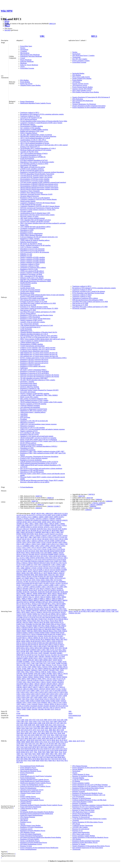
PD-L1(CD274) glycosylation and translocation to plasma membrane (41, 468)
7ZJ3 (46, 755)
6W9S (65, 750)
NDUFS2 (19, 609)
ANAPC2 (26, 519)
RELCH (62, 638)
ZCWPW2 (27, 706)
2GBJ (22, 723)
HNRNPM (27, 575)
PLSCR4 (35, 624)
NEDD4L (37, 609)
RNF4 (23, 646)
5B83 (41, 744)
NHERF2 (29, 611)
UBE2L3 (42, 685)
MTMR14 (39, 602)
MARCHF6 (49, 592)
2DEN (60, 721)
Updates (7, 26)
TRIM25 (30, 677)
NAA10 (19, 605)
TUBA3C (23, 680)
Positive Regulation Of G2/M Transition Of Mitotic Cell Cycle (91, 786)
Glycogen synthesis (26, 211)
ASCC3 (42, 525)
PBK (33, 619)
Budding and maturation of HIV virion (32, 131)
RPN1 (62, 646)
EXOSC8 (49, 559)
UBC (42, 36)
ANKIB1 (58, 519)
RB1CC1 (25, 638)
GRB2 (22, 568)
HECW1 (58, 571)
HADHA (58, 570)
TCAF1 (54, 665)
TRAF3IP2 (20, 675)
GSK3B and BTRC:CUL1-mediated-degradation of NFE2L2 (39, 446)
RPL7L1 (57, 646)
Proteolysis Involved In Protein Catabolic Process (35, 786)
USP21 (19, 694)
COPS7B (52, 546)
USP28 (43, 694)
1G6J (38, 720)
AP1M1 (25, 522)
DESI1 (23, 553)
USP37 (28, 696)
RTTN (23, 650)
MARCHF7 (57, 592)
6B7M (34, 747)
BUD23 (41, 534)
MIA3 (29, 595)
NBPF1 (35, 605)
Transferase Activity (26, 829)
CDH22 (19, 541)
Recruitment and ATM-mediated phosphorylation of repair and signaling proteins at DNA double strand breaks (42, 296)
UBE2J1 (31, 685)
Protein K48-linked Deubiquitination (31, 836)
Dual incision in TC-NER (28, 310)
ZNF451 (40, 708)
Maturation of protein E (27, 422)
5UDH (43, 745)
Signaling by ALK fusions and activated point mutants (37, 436)
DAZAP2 (19, 551)
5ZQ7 (18, 747)
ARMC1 (57, 524)
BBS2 (24, 530)
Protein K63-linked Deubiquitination (31, 815)
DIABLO (38, 553)
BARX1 (19, 530)
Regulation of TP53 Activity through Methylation (35, 319)
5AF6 (30, 744)
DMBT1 (50, 553)
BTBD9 (24, 534)
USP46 (55, 696)
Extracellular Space (26, 46)
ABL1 (43, 513)
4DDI (43, 738)
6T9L (53, 749)
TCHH (65, 665)
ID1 (45, 576)
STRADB (39, 662)
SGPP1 (41, 653)
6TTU (61, 749)
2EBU (70, 741)
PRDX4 (36, 629)
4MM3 (23, 742)
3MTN (47, 733)
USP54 (23, 697)
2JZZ (18, 725)
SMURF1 (42, 657)
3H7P (39, 732)
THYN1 (19, 668)
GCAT (23, 566)
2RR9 (47, 728)
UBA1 (25, 682)
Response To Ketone (79, 791)
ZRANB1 (35, 709)
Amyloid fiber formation (28, 450)
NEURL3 (56, 609)
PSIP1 (60, 631)
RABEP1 (59, 634)
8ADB (58, 755)
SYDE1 (24, 663)
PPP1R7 (31, 628)
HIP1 (32, 573)
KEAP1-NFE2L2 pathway (28, 443)
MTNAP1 (45, 602)
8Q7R (34, 759)
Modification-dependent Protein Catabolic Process (36, 103)
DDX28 (52, 551)
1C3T (18, 720)
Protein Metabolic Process (28, 768)
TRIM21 (19, 677)
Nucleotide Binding (78, 73)
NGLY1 (23, 611)
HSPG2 (19, 576)
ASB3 (27, 525)
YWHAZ (46, 704)
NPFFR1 (54, 611)
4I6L (18, 740)
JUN (55, 580)
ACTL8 (45, 515)
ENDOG (33, 558)
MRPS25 (48, 600)
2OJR (35, 728)
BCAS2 (28, 530)
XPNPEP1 (44, 702)
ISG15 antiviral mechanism (29, 119)
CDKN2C (41, 541)
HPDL (33, 575)
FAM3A (47, 561)
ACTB (29, 515)
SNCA (59, 657)
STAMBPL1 (27, 662)
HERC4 (24, 573)
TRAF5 (31, 675)
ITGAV (29, 580)
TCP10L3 (24, 667)
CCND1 (98, 610)
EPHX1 (43, 558)
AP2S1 (49, 522)
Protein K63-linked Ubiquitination (31, 834)
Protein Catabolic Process (28, 797)
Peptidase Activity (26, 822)
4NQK (37, 742)
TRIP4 (29, 679)
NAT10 (30, 605)
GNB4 (63, 566)
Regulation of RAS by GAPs (29, 269)
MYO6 (59, 604)
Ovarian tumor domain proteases (30, 291)
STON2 (33, 662)
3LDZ (39, 733)
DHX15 (28, 553)
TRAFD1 (41, 675)
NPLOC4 (60, 611)
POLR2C (23, 626)
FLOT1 (65, 563)
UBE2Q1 (54, 685)
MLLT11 (32, 597)
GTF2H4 (46, 568)
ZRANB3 (47, 709)
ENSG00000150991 (23, 716)
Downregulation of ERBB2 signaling (32, 344)
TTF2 (18, 680)
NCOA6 (46, 607)
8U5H (18, 761)
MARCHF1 (26, 592)
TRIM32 (47, 677)
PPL (60, 626)
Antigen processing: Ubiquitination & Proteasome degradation (39, 457)
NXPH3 (30, 614)
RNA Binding (24, 80)
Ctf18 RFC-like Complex (80, 827)
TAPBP (58, 663)
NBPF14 (57, 605)
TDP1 (30, 667)
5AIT (34, 744)
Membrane (24, 63)
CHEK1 (65, 542)
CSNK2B (114, 610)
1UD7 (26, 721)
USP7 (31, 697)
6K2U (46, 747)
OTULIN (38, 617)
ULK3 (47, 691)
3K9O (22, 733)
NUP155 (19, 614)
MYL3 (54, 604)
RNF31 (62, 645)
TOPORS (31, 674)
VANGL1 (51, 697)
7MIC (56, 754)
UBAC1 (38, 682)
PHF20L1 (19, 622)
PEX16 (52, 621)
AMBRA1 (35, 517)
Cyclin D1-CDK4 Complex (81, 779)
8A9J (50, 755)
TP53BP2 (49, 674)
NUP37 (24, 614)
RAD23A (24, 636)
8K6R (60, 757)
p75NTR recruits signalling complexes (32, 169)
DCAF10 (25, 551)
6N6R (58, 747)
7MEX (52, 754)
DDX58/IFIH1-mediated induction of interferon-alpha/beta (38, 136)
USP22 (23, 694)
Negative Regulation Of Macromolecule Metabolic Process (90, 837)
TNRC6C (44, 672)
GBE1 (64, 565)
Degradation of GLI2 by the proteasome (32, 250)
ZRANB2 (41, 709)
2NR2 (27, 728)
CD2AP (19, 539)
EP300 (38, 558)
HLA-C (41, 573)
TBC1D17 (26, 665)
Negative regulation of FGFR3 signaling (33, 261)
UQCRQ (64, 691)
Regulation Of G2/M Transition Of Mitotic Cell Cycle (89, 795)
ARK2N (52, 524)
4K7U (45, 740)
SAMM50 (33, 650)
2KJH (47, 725)
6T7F (50, 749)
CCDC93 (56, 537)
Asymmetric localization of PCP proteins (33, 228)
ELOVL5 (22, 558)
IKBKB (61, 576)
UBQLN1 (62, 687)
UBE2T (30, 687)
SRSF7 (50, 660)
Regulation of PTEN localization (30, 365)
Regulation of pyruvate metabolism (31, 460)
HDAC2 (36, 571)
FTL (32, 565)
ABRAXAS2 (58, 513)
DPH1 (18, 556)
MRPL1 (19, 599)
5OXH (35, 745)
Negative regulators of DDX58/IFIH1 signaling (35, 394)
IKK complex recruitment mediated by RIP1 (34, 399)
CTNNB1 (55, 548)
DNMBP (51, 554)
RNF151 (60, 643)
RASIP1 (61, 636)
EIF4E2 (64, 556)
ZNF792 (63, 708)
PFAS (57, 621)
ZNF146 (23, 708)
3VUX (35, 737)
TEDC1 (39, 667)
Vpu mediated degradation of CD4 (31, 155)
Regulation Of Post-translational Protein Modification (37, 814)
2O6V (31, 728)
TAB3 (41, 663)
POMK (35, 626)
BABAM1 (33, 529)
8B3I (22, 757)
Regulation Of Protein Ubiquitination (32, 827)
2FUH (64, 721)
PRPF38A (30, 631)
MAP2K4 (60, 588)
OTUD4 (51, 616)
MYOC (76, 611)
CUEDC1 (19, 549)
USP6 (28, 697)
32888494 (98, 499)
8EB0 (34, 757)
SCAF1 (52, 650)
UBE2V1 (35, 687)
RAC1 (64, 634)
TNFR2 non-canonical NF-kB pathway (32, 271)
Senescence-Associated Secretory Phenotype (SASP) (36, 194)
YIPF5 (18, 704)
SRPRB (45, 660)
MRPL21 (43, 599)
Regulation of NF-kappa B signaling (31, 445)
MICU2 (49, 595)
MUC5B (24, 604)
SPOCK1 (19, 660)
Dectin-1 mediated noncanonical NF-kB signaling (35, 245)
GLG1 (54, 566)
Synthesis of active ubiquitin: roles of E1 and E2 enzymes (38, 348)
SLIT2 (18, 657)
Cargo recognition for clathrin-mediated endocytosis (36, 341)
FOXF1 (24, 565)
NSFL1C (33, 612)
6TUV (65, 749)
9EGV (54, 761)
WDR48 (38, 701)
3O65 (18, 735)
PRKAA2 (41, 629)
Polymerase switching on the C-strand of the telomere (89, 291)
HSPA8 (62, 575)
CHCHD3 (55, 542)
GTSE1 (30, 570)
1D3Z (27, 720)
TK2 (36, 668)
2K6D (26, 725)
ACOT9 (19, 515)
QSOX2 (34, 634)
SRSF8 (55, 660)
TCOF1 (19, 667)
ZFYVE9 (65, 706)
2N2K (23, 728)
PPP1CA (19, 628)
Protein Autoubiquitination (28, 849)
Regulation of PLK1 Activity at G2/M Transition (35, 198)
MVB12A (35, 604)
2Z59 (22, 730)
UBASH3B (20, 684)
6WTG (27, 752)
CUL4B (49, 549)
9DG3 (46, 761)
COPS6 (47, 546)
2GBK (26, 723)
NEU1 (51, 609)
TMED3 (40, 668)
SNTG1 (36, 658)
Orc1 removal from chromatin (29, 324)
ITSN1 (34, 580)
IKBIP (56, 576)
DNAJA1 (19, 554)
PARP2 (29, 619)
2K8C (34, 725)
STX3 (49, 662)
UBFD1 (52, 687)
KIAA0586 (26, 583)
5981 (70, 711)
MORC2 (49, 597)
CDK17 (28, 541)
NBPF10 (40, 605)
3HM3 (47, 732)
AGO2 (54, 515)
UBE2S (25, 687)
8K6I (56, 757)
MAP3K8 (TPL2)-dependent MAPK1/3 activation (36, 279)
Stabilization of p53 (26, 331)
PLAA (62, 622)
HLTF (45, 573)
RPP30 (19, 648)
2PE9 (39, 728)
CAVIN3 (65, 536)
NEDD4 (31, 609)
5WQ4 (48, 745)
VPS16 (27, 699)
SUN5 (64, 662)
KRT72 (29, 585)
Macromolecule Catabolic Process (31, 791)
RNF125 (25, 643)
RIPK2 (28, 641)
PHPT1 (31, 622)
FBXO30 (36, 563)
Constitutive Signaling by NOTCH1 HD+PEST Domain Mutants (40, 206)
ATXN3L (40, 527)
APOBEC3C (20, 524)
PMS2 (44, 624)
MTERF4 (32, 602)
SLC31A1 (48, 655)
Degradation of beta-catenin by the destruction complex (37, 162)
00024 (70, 713)
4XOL (62, 742)
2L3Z (63, 725)
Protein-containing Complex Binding (84, 836)
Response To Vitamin (79, 844)
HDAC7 (52, 571)
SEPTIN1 (55, 651)
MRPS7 (60, 600)
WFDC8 (63, 701)
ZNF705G (46, 708)
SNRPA (26, 658)
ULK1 (43, 691)
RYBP (28, 650)
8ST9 (57, 759)
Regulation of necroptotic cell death (31, 274)
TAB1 (33, 663)
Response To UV (77, 831)
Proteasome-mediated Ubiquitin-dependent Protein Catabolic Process (41, 805)
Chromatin (76, 820)
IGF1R (51, 576)
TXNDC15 (61, 680)
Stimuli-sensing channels (28, 201)
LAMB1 (51, 585)
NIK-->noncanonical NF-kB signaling (32, 276)
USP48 (65, 696)
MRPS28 (54, 600)
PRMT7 (24, 631)
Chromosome (76, 57)
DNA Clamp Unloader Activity (82, 90)
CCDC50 (44, 537)
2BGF (56, 721)
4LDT (66, 740)
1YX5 (39, 721)
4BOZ (31, 738)
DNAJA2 (25, 554)
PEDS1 (35, 621)
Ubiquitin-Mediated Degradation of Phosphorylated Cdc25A (39, 332)
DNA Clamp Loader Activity (81, 77)
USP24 (28, 694)
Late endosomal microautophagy (30, 407)
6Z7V (32, 752)
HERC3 (19, 573)
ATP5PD (23, 527)
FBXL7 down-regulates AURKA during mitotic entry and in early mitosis (43, 339)
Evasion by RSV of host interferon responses (34, 458)
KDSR (48, 582)
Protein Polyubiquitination (28, 788)
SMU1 (36, 657)
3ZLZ (53, 737)
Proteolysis (24, 774)
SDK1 (31, 651)
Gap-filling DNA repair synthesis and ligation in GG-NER (38, 303)
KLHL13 (59, 583)
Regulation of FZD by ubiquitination (31, 233)
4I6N (21, 740)
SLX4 (23, 657)
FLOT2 (19, 565)
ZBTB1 (52, 704)
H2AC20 (36, 570)
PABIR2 (53, 617)
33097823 (91, 494)
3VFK (26, 737)
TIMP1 (29, 668)
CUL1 (31, 549)
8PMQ (26, 759)
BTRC (32, 534)
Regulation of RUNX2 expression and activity (34, 359)
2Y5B (18, 730)
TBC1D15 (20, 665)
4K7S (41, 740)
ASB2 (23, 525)
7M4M (38, 754)
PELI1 (48, 621)
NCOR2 (51, 607)
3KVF (30, 733)
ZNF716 (52, 708)
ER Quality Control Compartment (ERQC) (33, 370)
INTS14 (57, 578)
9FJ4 (21, 762)
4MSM (28, 742)
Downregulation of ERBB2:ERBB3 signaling (34, 130)
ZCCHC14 (20, 706)
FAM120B (27, 561)
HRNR (41, 575)
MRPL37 (49, 599)
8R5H (38, 759)
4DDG (39, 738)
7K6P (26, 754)
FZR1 (39, 565)
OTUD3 (45, 616)
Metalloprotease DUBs (27, 293)
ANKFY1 (46, 519)
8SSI (46, 759)
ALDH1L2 (24, 517)
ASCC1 (32, 525)
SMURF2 (48, 657)
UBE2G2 (25, 685)
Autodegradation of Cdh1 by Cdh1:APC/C (33, 140)
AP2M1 (44, 522)
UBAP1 (49, 682)
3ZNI (61, 737)
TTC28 (58, 679)
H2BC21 (42, 570)
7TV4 (27, 755)
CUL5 (54, 549)
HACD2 (53, 570)
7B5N (44, 752)
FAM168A (41, 561)
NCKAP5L (40, 607)
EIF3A (51, 556)
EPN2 (47, 558)
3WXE (44, 737)
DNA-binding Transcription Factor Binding (86, 92)
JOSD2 (48, 580)
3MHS (43, 733)
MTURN (56, 602)
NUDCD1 (57, 612)
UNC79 (51, 691)
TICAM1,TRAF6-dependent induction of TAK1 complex (38, 380)
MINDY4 (26, 597)
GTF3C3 (19, 570)
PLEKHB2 (29, 624)
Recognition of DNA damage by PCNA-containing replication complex (42, 114)
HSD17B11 (52, 575)
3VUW (31, 737)
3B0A (54, 730)
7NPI (64, 754)
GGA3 (40, 566)
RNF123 (19, 643)
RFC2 (89, 611)
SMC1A (98, 611)
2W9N (55, 728)
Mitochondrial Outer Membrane (30, 55)
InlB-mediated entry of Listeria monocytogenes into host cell (39, 353)
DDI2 (41, 551)
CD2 (66, 537)
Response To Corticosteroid (81, 829)
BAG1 (45, 529)
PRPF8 (36, 631)
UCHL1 (59, 689)
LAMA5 (46, 585)
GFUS (32, 566)
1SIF (62, 720)
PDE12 (66, 619)
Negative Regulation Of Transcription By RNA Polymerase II (91, 97)
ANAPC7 (32, 519)
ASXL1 (59, 525)
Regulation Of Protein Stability (30, 839)
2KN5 (55, 725)
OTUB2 (35, 616)
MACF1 (42, 588)
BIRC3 (19, 532)
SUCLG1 (54, 662)
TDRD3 (34, 667)
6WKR (23, 752)
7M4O (47, 754)
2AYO (52, 721)
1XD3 (30, 721)
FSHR (28, 565)
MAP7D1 (41, 590)
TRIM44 (64, 677)
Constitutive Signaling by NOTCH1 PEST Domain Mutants (38, 199)
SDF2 (27, 651)
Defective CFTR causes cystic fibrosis (32, 278)
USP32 (61, 694)
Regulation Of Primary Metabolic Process (85, 790)
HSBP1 (46, 575)
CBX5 (39, 537)
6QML (34, 749)
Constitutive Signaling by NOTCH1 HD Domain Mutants (38, 203)
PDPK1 (25, 621)
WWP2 (35, 702)
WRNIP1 (19, 702)
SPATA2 (56, 658)
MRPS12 (19, 600)
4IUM (29, 740)
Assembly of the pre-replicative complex (33, 322)
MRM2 (64, 597)
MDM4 (40, 594)
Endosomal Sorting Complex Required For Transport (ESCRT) (39, 390)
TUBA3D (29, 680)
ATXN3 (35, 527)
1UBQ (22, 721)
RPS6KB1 (46, 648)
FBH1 (64, 561)
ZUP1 (52, 709)
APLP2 (59, 522)
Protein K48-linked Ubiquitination (31, 807)
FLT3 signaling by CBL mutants (30, 433)
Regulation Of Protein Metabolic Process (33, 831)
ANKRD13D (37, 520)
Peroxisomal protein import (29, 383)
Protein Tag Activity (26, 84)
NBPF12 (51, 605)
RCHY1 (46, 638)
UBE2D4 (49, 684)
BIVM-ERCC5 (30, 532)
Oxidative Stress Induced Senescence (32, 193)
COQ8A (63, 546)
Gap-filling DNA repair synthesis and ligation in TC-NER (38, 312)
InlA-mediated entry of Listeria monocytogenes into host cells (39, 356)
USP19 (62, 692)
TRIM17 (60, 675)
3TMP (57, 735)
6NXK (18, 749)
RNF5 (27, 646)
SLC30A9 (41, 655)
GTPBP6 (25, 570)
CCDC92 (50, 537)
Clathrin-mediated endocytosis (30, 342)
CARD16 (38, 536)
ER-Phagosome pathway (28, 124)
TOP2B (25, 674)
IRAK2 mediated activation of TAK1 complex (34, 400)
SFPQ (32, 653)
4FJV (55, 738)
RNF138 (36, 643)
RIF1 (62, 639)
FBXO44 (42, 563)
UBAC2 (43, 682)
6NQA (62, 747)
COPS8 (58, 546)
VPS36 (41, 699)
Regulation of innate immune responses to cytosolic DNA (38, 210)
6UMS (31, 750)
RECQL (57, 638)
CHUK (34, 544)
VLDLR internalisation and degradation (32, 346)
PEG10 (43, 621)
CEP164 (63, 541)
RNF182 (41, 645)
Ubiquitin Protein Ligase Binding (30, 85)
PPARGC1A (54, 626)
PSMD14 (31, 633)
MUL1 (29, 604)
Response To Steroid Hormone (82, 798)
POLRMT (29, 626)
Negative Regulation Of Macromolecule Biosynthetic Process (91, 846)
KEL (57, 582)
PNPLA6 (53, 624)
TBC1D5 (39, 665)
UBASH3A (60, 682)
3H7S (43, 732)
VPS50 (63, 699)
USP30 (52, 694)
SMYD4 (54, 657)
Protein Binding (25, 82)
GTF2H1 (34, 568)
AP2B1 (39, 522)
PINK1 (48, 622)
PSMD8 (53, 633)
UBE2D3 (43, 684)
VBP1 (56, 697)
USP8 (35, 697)
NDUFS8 (25, 609)
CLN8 (48, 544)
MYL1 (50, 604)
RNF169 (30, 645)
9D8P (34, 761)
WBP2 (27, 701)
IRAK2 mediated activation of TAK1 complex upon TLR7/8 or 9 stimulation (44, 441)
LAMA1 (40, 585)
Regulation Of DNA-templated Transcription (86, 841)
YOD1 (29, 704)
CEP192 (19, 542)
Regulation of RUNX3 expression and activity (34, 363)
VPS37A (46, 699)
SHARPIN (53, 653)
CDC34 (34, 539)
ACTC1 (33, 515)
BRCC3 (54, 532)
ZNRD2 (19, 709)
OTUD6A (62, 616)
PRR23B (46, 631)
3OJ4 (29, 735)
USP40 (41, 696)
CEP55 (24, 542)
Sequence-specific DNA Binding (82, 89)
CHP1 (23, 544)
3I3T (51, 732)
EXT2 (54, 559)
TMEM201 (27, 670)
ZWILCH (58, 709)
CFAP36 (49, 542)
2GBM (30, 723)
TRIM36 (53, 677)
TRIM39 (59, 677)
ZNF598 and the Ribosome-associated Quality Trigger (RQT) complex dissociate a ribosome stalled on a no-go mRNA (42, 481)
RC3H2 (41, 638)
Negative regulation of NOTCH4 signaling (33, 404)
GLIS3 (58, 566)
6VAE (44, 750)
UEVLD (19, 691)
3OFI (22, 735)
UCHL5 (64, 689)
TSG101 (49, 679)
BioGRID (8, 30)
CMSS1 (62, 544)
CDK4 (103, 610)
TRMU (39, 679)
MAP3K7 (26, 590)
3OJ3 (25, 735)
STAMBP (19, 662)
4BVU (35, 738)
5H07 (56, 744)
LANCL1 (63, 585)
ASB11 (19, 525)
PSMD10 (19, 633)
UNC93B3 (57, 691)
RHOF (53, 639)
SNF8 (63, 657)
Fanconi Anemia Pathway (28, 313)
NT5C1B (51, 612)
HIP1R (36, 573)
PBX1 (36, 619)
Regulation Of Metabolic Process (82, 815)
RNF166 (19, 645)
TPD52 (55, 674)
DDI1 (38, 551)
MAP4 (31, 590)
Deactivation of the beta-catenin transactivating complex (37, 215)
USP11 (27, 692)
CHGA (19, 544)
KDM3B (43, 582)
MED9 (65, 594)
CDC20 (24, 539)
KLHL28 (65, 583)
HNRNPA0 (20, 575)
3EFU (31, 732)
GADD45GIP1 (46, 565)
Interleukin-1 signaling (27, 382)
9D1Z (30, 761)
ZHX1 (18, 708)
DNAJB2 (32, 554)
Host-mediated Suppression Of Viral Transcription (88, 848)
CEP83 (33, 542)
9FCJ (66, 761)
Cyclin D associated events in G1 (30, 327)
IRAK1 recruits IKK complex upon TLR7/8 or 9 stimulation (39, 439)
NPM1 (66, 611)
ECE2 (39, 556)
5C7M (49, 744)
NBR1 (23, 607)
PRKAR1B (48, 629)
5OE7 (26, 745)
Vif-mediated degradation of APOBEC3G (33, 157)
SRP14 (37, 660)
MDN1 (45, 594)
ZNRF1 (24, 709)
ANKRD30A (45, 520)
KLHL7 (19, 585)
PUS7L (29, 634)
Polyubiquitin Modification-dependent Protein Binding (37, 812)
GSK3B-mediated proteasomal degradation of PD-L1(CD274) (39, 462)
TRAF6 (36, 675)
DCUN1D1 (32, 551)
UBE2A (26, 684)
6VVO (83, 741)
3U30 (61, 735)
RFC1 (94, 36)
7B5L (36, 752)
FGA (57, 563)
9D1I (22, 761)
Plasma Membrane (26, 60)
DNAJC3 (38, 554)
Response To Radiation (79, 803)
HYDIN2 (41, 576)
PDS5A (30, 621)
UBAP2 (54, 682)
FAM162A (34, 561)
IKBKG (19, 578)
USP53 (19, 697)
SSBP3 (103, 611)
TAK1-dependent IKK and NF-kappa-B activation (35, 220)
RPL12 (32, 646)
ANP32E (19, 522)
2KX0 (59, 725)
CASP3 (93, 610)
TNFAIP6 (52, 670)
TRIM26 (36, 677)
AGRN (58, 515)
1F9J (30, 720)
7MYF (60, 754)
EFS (42, 556)
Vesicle (22, 67)
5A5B (18, 744)
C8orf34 (52, 534)
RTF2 (60, 648)
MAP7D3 (47, 590)
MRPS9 (65, 600)
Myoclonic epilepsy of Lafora (29, 216)
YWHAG (40, 704)
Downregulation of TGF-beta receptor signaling (35, 179)
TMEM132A (64, 668)
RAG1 (36, 636)
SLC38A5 (54, 655)
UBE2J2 (37, 685)
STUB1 (44, 662)
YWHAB (34, 704)
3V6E (22, 737)
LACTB (35, 585)
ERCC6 (19, 559)
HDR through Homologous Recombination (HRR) (36, 281)
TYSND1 (19, 682)
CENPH (57, 541)
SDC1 (60, 650)
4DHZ (51, 738)
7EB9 (18, 754)
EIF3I (60, 556)
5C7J (45, 744)
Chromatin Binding (78, 778)
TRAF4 (26, 675)
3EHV (35, 732)
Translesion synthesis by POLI (30, 266)
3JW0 (18, 733)
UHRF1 (33, 691)
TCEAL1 (60, 665)
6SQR (46, 749)
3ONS (33, 735)
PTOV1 (19, 634)
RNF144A (42, 643)
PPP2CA (36, 628)
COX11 (19, 548)
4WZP (53, 742)
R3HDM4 (40, 634)
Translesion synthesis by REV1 (30, 113)
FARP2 (56, 561)
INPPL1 (52, 578)
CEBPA (108, 610)
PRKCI (54, 629)
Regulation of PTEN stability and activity (33, 366)
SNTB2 (31, 658)
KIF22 (37, 583)
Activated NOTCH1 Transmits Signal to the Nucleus (36, 176)
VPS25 (32, 699)
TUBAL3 (42, 680)
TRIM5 (19, 679)
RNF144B (49, 643)
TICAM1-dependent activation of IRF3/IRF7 (34, 378)
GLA (50, 566)
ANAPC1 (61, 517)
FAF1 (18, 561)
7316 (18, 711)
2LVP (26, 727)
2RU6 (51, 728)
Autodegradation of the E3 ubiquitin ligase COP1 (35, 213)
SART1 (44, 650)
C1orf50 (46, 534)
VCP (63, 697)
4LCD (61, 740)
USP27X (38, 694)
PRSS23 (51, 631)
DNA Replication (78, 99)
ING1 (37, 578)
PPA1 (43, 626)
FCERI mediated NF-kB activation (31, 204)
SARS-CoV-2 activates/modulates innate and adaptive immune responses (43, 429)
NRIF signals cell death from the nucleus (33, 167)
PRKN (64, 629)
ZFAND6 (52, 706)
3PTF (45, 735)
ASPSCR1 (53, 525)
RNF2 (46, 645)
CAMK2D (25, 536)
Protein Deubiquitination (28, 778)
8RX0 (42, 759)
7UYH (35, 755)
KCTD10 (32, 582)
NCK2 (34, 607)
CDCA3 (61, 539)
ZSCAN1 (78, 613)
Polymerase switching (79, 308)
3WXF (49, 737)
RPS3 (41, 648)
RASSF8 (19, 638)
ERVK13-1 (31, 559)
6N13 (54, 747)
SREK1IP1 (31, 660)
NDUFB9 (62, 607)
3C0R (62, 730)
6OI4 (22, 749)
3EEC (27, 732)
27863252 (95, 503)
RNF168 (25, 645)
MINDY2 (61, 595)
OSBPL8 (19, 616)
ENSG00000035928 (75, 716)
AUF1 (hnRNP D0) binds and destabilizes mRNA (35, 227)
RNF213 (51, 645)
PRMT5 (19, 631)
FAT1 (61, 561)
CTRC (60, 548)
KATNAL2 (20, 582)
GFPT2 (27, 566)
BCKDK (34, 530)
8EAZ (30, 757)
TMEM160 (20, 670)
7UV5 (31, 755)
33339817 (57, 506)
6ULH (23, 750)
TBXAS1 (49, 665)
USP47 (60, 696)
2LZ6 (34, 727)
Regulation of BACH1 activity (30, 434)
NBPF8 (62, 605)
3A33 (38, 730)
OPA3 (43, 614)
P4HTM (48, 617)
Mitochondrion (25, 53)
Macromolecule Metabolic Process (31, 771)
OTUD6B (19, 617)
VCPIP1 (19, 699)
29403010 (50, 506)
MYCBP (44, 604)
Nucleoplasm (24, 50)
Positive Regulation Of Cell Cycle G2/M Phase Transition (90, 785)
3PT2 (41, 735)
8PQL (30, 759)
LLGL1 (56, 587)
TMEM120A (47, 668)
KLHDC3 (47, 583)
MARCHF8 (64, 592)
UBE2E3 (61, 684)
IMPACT (32, 578)
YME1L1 (24, 704)
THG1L (65, 667)
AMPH (56, 517)
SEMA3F (49, 651)
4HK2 (59, 738)
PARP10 (23, 619)
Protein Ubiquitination (27, 101)
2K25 (22, 725)
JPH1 (52, 580)
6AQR (30, 747)
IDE (48, 576)
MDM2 (35, 594)
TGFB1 (55, 667)
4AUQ (22, 738)
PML (40, 624)
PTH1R (62, 633)
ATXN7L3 (47, 527)
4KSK (53, 740)
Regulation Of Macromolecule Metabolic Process (87, 793)
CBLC (26, 537)
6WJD (18, 752)
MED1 (50, 594)
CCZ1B (62, 537)
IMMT (27, 578)
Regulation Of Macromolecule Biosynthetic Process (88, 788)
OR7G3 (58, 614)
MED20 (60, 594)
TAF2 (49, 663)
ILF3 (23, 578)
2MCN (47, 727)
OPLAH (48, 614)
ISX (21, 580)
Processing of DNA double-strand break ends (34, 298)
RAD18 (19, 636)
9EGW (59, 761)
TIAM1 (24, 668)
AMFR (46, 517)
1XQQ (35, 721)
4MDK (19, 742)
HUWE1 (29, 576)
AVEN (57, 527)
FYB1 (35, 565)
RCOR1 (52, 638)
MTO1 (51, 602)
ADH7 (49, 515)
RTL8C (19, 650)
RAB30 (45, 634)
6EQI (42, 747)
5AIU (37, 744)
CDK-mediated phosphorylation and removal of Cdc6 (37, 325)
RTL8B (65, 648)
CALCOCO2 (59, 534)
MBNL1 (24, 594)
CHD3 (60, 542)
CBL (18, 537)
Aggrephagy (24, 414)
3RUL (53, 735)
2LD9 (18, 727)
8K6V (64, 757)
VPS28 (37, 699)
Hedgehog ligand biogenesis (29, 242)
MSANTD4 (20, 602)
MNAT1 (37, 597)
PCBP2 (41, 619)
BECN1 (49, 530)
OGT (39, 614)
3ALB (42, 730)
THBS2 (60, 667)
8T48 (64, 759)
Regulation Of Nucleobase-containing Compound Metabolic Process (93, 805)
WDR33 (32, 701)
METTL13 (20, 595)
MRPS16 (25, 600)
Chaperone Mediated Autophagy (30, 405)
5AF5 (26, 744)
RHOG (58, 639)
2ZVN (30, 730)
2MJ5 (55, 727)
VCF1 (60, 697)
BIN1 (58, 530)
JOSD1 (43, 580)
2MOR (60, 727)
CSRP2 (44, 548)
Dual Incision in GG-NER (28, 305)
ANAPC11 (20, 519)
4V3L (49, 742)
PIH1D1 (36, 622)
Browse (7, 21)
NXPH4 (35, 614)
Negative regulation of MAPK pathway (32, 273)
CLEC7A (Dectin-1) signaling (29, 247)
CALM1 (19, 536)
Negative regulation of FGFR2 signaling (33, 259)
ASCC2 (37, 525)
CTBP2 (49, 548)
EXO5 (44, 559)
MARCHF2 (34, 592)
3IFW (55, 732)
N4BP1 (63, 604)
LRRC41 (19, 588)
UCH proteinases (25, 285)
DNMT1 (56, 554)
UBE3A (47, 687)
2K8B (30, 725)
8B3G (18, 757)
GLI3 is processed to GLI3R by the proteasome (35, 252)
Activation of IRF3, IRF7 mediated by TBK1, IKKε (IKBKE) (39, 395)
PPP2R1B (48, 628)
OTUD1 (40, 616)
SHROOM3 (20, 655)
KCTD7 (38, 582)
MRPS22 (36, 600)
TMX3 (40, 670)
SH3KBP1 (46, 653)
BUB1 (37, 534)
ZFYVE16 (59, 706)
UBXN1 (36, 689)
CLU (57, 544)
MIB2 (33, 595)
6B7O (38, 747)
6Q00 (30, 749)
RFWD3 (33, 639)
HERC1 (63, 571)
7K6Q (30, 754)
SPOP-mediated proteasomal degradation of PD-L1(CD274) (39, 463)
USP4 (37, 696)
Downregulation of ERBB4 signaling (32, 126)
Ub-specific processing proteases (30, 290)
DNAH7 (61, 553)
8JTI (45, 757)
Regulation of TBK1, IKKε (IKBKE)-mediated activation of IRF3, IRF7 (42, 451)
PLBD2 (19, 624)
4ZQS (66, 742)
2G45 (18, 723)
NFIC (65, 609)
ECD (35, 556)
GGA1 (36, 566)
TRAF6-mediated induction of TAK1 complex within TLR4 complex (41, 402)
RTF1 (57, 648)
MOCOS (43, 597)
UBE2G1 (19, 685)
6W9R (61, 750)
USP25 (33, 694)
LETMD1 (38, 587)
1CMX (22, 720)
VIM (23, 699)
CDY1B (47, 541)
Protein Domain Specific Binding (82, 87)
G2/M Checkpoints (26, 329)
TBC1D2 (33, 665)
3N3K (59, 733)
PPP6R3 (25, 629)
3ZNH (57, 737)
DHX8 (33, 553)
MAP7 (35, 590)
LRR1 (65, 587)
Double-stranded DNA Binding (82, 78)
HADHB (64, 570)
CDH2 (66, 539)
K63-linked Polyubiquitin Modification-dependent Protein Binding (41, 837)
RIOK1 (19, 641)
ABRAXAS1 (49, 513)
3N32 (55, 733)
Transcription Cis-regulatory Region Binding (86, 808)
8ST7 (49, 759)
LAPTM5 (26, 587)
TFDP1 (50, 667)
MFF (25, 595)
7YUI (39, 755)
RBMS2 (36, 638)
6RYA (38, 749)
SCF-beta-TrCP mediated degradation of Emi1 (34, 141)
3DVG (18, 732)
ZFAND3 (40, 706)
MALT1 (54, 588)
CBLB (22, 537)
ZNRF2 (29, 709)
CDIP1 (24, 541)
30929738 (81, 496)
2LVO (22, 727)
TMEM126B (55, 668)
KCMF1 (26, 582)
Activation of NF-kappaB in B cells (31, 118)
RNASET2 (38, 641)
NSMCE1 (40, 612)
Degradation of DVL (27, 232)
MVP (40, 604)
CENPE (52, 541)
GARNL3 (58, 565)
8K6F (52, 757)
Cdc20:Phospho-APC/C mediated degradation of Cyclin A (38, 148)
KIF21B (32, 583)
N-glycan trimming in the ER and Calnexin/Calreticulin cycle (39, 237)
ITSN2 (38, 580)
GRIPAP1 (28, 568)
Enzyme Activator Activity (80, 84)
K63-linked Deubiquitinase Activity (31, 844)
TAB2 (37, 663)
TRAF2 (65, 674)
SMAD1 (31, 657)
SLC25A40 (27, 655)
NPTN (23, 612)
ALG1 (30, 517)
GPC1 (18, 568)
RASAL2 (55, 636)
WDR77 (58, 701)
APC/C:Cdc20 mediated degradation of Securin (35, 143)
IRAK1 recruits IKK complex (29, 397)
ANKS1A (52, 520)
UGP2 (28, 691)
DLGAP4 (44, 553)
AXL (60, 527)
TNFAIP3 (45, 670)
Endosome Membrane (27, 61)
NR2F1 (28, 612)
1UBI (18, 721)
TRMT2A (34, 679)
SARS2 (39, 650)
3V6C (18, 737)
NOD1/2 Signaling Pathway (29, 133)
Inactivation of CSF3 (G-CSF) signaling (32, 428)
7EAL (60, 752)
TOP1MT (19, 674)
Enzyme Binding (77, 769)
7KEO (34, 754)
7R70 (23, 755)
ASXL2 (64, 525)
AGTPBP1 (64, 515)
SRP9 (41, 660)
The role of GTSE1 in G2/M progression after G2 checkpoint (39, 337)
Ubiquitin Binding (26, 802)
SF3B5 (28, 653)
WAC (18, 701)
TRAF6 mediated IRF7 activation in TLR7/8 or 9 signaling (38, 438)
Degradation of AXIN (27, 230)
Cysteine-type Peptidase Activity (30, 798)
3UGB (65, 735)
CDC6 (56, 539)
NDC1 (56, 607)
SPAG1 (50, 658)
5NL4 (60, 744)
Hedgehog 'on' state (26, 254)
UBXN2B (42, 689)
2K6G (75, 741)
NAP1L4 (24, 605)
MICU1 (44, 595)
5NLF (64, 744)
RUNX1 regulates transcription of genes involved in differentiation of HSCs (43, 358)
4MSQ (32, 742)
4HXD (64, 738)
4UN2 (41, 742)
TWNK (55, 680)
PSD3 (56, 631)
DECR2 (63, 551)
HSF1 (58, 575)
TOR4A (43, 674)
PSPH (57, 633)
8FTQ (38, 757)
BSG (62, 532)
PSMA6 (65, 631)
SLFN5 (66, 655)
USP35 (23, 696)
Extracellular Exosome (27, 68)
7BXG (56, 752)
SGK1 (36, 653)
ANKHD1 (52, 519)
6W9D (56, 750)
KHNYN (19, 583)
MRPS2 (31, 600)
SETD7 (19, 653)
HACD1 (47, 570)
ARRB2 (62, 524)
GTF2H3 (40, 568)
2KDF (38, 725)
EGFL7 (46, 556)
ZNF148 (29, 708)
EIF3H (55, 556)
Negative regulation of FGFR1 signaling (33, 257)
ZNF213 (34, 708)
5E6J (52, 744)
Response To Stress (26, 846)
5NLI (18, 745)
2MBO (38, 727)
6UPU (36, 750)
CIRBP (43, 544)
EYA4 (58, 559)
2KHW (42, 725)
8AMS (62, 755)
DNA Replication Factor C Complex (83, 55)
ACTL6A (39, 515)
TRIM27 (42, 677)
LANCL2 (19, 587)
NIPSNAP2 (43, 611)
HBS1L (25, 571)
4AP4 (18, 738)
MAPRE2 (19, 592)
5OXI (39, 745)
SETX (23, 653)
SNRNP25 (20, 658)
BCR (45, 530)
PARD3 (64, 617)
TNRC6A (38, 672)
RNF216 (57, 645)
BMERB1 (38, 532)
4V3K (45, 742)
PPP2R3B (61, 628)
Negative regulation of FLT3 (29, 431)
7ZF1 (43, 755)
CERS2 (38, 542)
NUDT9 (63, 612)
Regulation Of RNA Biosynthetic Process (85, 843)
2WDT (59, 728)
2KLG (51, 725)
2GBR (39, 723)
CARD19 (44, 536)
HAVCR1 (19, 571)
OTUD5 (56, 616)
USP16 (51, 692)
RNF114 (55, 641)
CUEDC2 (26, 549)
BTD (28, 534)
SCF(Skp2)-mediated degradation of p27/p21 (34, 160)
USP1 (18, 692)
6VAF (48, 750)
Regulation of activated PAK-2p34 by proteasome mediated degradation (42, 172)
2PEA (43, 728)
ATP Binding (76, 82)
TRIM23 (25, 677)
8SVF (61, 759)
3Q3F (49, 735)
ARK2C (46, 524)
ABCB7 (33, 513)
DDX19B (46, 551)
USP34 (19, 696)
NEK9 (46, 609)
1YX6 (43, 721)
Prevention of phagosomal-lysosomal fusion (34, 409)
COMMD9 (26, 546)
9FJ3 (18, 762)
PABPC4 (59, 617)
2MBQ (43, 727)
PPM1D (64, 626)
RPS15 (28, 648)
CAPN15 (32, 536)
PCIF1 (45, 619)
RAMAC (41, 636)
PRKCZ (59, 629)
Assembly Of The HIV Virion (29, 152)
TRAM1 (47, 675)
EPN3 (51, 558)
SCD (56, 650)
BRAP (44, 532)
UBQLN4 (26, 689)
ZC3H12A (58, 704)
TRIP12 (24, 679)
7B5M (40, 752)
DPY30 (23, 556)
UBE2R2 (19, 687)
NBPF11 (46, 605)
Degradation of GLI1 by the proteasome (32, 249)
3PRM (37, 735)
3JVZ (66, 732)
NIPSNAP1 (35, 611)
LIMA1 (44, 587)
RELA (85, 611)
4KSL (57, 740)
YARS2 (65, 702)
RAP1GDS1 (48, 636)
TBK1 (43, 665)
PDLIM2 (19, 621)
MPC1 (59, 597)
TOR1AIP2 (37, 674)
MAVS (19, 594)
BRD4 (89, 610)
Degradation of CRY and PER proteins (32, 470)
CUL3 (39, 549)
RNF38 (19, 646)
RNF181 (36, 645)
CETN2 (43, 542)
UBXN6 (48, 689)
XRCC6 (56, 702)
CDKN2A (34, 541)
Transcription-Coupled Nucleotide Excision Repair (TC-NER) (39, 308)
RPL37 (46, 646)
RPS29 (37, 648)
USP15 (46, 692)
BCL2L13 (40, 530)
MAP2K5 (19, 590)
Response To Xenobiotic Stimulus (83, 776)
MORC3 (54, 597)
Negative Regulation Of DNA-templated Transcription (89, 106)
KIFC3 (41, 583)
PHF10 (61, 621)
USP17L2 (56, 692)
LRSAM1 (25, 588)
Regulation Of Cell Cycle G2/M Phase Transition (87, 807)
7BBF (52, 752)
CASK (49, 536)
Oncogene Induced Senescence (30, 196)
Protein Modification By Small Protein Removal (35, 781)
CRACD (39, 548)
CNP (66, 544)
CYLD (58, 549)
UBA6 (33, 682)
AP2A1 (30, 522)
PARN (18, 619)
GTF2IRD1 (57, 568)
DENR (19, 553)
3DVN (23, 732)
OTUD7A (26, 617)
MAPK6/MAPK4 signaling (29, 283)
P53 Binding (76, 781)
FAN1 (52, 561)
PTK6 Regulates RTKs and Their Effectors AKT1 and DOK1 (39, 336)
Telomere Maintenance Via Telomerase (84, 104)
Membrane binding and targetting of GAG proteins (36, 150)
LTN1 (38, 588)
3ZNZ (65, 737)
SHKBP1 (60, 653)
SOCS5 (46, 658)
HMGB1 (50, 573)
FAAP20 (63, 559)
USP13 (37, 692)
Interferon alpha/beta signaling (30, 387)
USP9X (40, 697)
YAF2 (60, 702)
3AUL (46, 730)
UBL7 (57, 687)
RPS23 (32, 648)
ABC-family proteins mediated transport (33, 218)
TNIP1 (57, 670)
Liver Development (78, 797)
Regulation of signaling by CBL (30, 388)
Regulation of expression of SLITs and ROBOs (35, 371)
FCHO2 (48, 563)
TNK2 (27, 672)
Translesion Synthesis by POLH (30, 116)
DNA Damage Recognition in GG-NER (32, 300)
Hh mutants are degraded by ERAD (31, 244)
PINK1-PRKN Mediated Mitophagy (31, 235)
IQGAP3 (63, 578)
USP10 (22, 692)
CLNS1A (53, 544)
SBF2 (48, 650)
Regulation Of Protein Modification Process (34, 843)
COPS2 (37, 546)
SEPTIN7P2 (62, 651)
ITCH (25, 580)
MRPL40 (61, 599)
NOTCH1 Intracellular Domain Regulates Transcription (37, 174)
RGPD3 (38, 639)
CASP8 (54, 536)
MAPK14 (53, 590)
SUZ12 (19, 663)
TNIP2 (62, 670)
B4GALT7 (26, 529)
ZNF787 (58, 708)
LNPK (61, 587)
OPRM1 (53, 614)
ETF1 (36, 559)
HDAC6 (46, 571)
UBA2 (29, 682)
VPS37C (58, 699)
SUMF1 (60, 662)
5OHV (31, 745)
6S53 (42, 749)
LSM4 (31, 588)
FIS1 (60, 563)
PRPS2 (40, 631)
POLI (18, 626)
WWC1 (25, 702)
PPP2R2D (55, 628)
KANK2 (60, 580)
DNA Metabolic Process (28, 832)
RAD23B (30, 636)
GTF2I (51, 568)
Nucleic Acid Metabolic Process (30, 841)
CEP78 (29, 542)
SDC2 (64, 650)
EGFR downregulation (27, 159)
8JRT (41, 757)
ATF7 (18, 527)
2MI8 (52, 727)
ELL (18, 558)
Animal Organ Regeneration (81, 832)
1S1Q (58, 720)
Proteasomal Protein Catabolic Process (32, 800)
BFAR (54, 530)
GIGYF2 (46, 566)
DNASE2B (44, 554)
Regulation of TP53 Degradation (30, 317)
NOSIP (49, 611)
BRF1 (58, 532)
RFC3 (93, 611)
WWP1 (30, 702)
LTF (34, 588)
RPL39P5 (51, 646)
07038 (18, 713)
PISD (52, 622)
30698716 (39, 496)
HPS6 (37, 575)
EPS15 (55, 558)
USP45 (51, 696)
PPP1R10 (25, 628)
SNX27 (41, 658)
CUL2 (35, 549)
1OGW (50, 720)
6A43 (22, 747)
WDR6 (53, 701)
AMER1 (41, 517)
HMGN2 (62, 573)
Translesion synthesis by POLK (30, 264)
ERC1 (66, 558)
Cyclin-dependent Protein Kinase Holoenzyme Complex (89, 819)
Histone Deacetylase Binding (81, 814)
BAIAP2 (55, 529)
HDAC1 (30, 571)
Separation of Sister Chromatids (30, 191)
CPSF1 (29, 548)
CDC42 (39, 539)
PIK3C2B (42, 622)
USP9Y (45, 697)
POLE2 (59, 624)
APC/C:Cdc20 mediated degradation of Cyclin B (35, 138)
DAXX (63, 549)
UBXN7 (53, 689)
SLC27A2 (34, 655)
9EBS (50, 761)
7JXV (22, 754)
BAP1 (60, 529)
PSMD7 (48, 633)
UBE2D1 (37, 684)
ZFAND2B (34, 706)
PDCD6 (61, 619)
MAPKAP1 (60, 590)
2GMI (43, 723)
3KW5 (34, 733)
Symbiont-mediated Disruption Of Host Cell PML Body (89, 800)
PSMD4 (37, 633)
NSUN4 (45, 612)
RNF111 (49, 641)
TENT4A (45, 667)
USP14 (41, 692)
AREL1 (32, 524)
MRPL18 (37, 599)
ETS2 (40, 559)
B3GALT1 (20, 529)
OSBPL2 (64, 614)
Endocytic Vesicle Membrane (29, 65)
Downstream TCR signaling (29, 165)
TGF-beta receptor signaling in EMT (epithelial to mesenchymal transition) (43, 182)
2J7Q (55, 723)
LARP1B (32, 587)
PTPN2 (24, 634)
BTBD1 (19, 534)
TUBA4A (36, 680)
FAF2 (22, 561)
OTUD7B (32, 617)
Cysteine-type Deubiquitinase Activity (32, 785)
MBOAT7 (30, 594)
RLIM (33, 641)
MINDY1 (55, 595)
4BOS (27, 738)
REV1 (24, 639)
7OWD (19, 755)
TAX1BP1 (64, 663)
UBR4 (31, 689)
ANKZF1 (65, 520)
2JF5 (58, 723)
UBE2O (48, 685)
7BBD (48, 752)
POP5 (39, 626)
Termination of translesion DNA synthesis (33, 267)
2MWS (19, 728)
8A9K (54, 755)
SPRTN (25, 660)
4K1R (37, 740)
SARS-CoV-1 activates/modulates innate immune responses (38, 424)
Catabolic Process (26, 803)
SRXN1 (60, 660)
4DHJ (47, 738)
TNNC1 (32, 672)
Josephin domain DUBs (27, 288)
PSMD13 (25, 633)
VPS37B (52, 699)
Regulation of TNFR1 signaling (30, 239)
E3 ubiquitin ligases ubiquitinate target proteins (35, 351)
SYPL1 (29, 663)
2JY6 (65, 723)
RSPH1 (52, 648)
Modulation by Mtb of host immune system (33, 411)
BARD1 (64, 529)
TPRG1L (60, 674)
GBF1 (18, 566)
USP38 (33, 696)
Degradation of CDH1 (27, 448)
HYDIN (35, 576)
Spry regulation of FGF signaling (30, 128)
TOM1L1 (54, 672)
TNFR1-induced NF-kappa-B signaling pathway (35, 240)
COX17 (24, 548)
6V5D (40, 750)
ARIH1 (37, 524)
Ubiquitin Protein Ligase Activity (30, 793)
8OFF (18, 759)
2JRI (61, 723)
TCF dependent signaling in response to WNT (34, 164)
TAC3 (45, 663)
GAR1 (53, 565)
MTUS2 (62, 602)
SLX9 (27, 657)
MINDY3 (19, 597)
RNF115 (60, 641)
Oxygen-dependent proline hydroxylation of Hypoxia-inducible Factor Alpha (44, 121)
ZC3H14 (64, 704)
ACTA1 (24, 515)
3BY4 (58, 730)
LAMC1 (57, 585)
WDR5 (43, 701)
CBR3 (34, 537)
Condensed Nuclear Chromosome (83, 825)
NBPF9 (19, 607)
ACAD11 (65, 513)
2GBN (35, 723)
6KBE (50, 747)
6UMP (27, 750)
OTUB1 (29, 616)
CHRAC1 (28, 544)
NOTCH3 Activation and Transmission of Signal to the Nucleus (40, 375)
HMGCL (56, 573)
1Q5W (54, 720)
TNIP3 (19, 672)
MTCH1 (26, 602)
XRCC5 (50, 702)
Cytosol (23, 58)
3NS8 (63, 733)
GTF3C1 (63, 568)
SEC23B (43, 651)
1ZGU (47, 721)
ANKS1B (59, 520)
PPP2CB (42, 628)
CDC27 (29, 539)
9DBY (38, 761)
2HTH (48, 723)
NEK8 (42, 609)
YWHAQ (71, 613)
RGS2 (43, 639)
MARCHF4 (42, 592)
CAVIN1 (59, 536)
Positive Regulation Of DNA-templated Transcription (89, 107)
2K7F (79, 741)
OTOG (24, 616)
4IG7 (25, 740)
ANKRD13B (29, 520)
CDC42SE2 (45, 539)
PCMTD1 (51, 619)
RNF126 (30, 643)
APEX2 (54, 522)
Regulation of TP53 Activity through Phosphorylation (37, 315)
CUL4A (44, 549)
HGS (28, 573)
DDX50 (57, 551)
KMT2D (24, 585)
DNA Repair (76, 102)
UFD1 (24, 691)
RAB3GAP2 (52, 634)
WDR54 (48, 701)
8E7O (26, 757)
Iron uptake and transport (28, 392)
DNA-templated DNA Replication (83, 101)
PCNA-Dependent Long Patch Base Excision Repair (88, 293)
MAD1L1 (48, 588)
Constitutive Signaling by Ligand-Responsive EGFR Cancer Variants (41, 123)
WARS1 (23, 701)
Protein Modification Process (29, 769)
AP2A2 (34, 522)
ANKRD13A (20, 520)
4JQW (33, 740)
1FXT (34, 720)
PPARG (48, 626)
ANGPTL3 (39, 519)
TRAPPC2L (54, 675)
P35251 (71, 718)
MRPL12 (31, 599)
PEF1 (39, 621)
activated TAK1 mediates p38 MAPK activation (35, 222)
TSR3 (54, 679)
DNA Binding (77, 75)
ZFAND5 (46, 706)
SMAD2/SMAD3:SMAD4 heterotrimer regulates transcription (39, 187)
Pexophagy (24, 419)
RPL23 (36, 646)
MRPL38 (55, 599)
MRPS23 (42, 600)
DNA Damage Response (28, 817)
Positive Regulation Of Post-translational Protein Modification (39, 848)
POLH (63, 624)
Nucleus (23, 48)
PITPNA (57, 622)
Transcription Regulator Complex (82, 802)
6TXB (18, 750)
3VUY (40, 737)
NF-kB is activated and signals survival (32, 170)
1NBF (45, 720)
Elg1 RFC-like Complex (80, 59)
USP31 (56, 694)
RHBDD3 (48, 639)
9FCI (63, 761)
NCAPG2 (29, 607)
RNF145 (55, 643)
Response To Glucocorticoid (81, 817)
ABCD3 (39, 513)
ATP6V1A (29, 527)
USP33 (66, 694)
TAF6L (53, 663)
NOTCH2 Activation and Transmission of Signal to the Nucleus (40, 208)
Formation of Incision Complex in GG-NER (34, 302)
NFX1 (18, 611)
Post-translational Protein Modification (32, 766)
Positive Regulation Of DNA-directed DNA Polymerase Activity (92, 768)
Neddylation (24, 368)
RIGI (66, 639)
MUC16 (19, 604)
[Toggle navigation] (2, 17)
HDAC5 (41, 571)
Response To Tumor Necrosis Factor (83, 810)
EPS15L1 (61, 558)
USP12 (32, 692)
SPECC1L (62, 658)
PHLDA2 (26, 622)
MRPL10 (25, 599)
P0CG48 (19, 718)
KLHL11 (53, 583)
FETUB (53, 563)
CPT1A (34, 548)
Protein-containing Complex (81, 61)
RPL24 (41, 646)
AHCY (19, 517)
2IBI (51, 723)
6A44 (26, 747)
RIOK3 (24, 641)
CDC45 (52, 539)
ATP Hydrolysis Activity (80, 85)
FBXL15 (19, 563)
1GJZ (41, 720)
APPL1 (27, 524)
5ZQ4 (56, 745)
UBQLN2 (19, 689)
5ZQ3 (52, 745)
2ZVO (34, 730)
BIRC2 (62, 530)
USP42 (46, 696)
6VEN (52, 750)
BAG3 (50, 529)
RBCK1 (31, 638)
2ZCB (26, 730)
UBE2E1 (55, 684)
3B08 (50, 730)
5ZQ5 (60, 745)
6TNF (57, 749)
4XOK (58, 742)
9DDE (42, 761)
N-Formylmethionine (27, 487)
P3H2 (43, 617)
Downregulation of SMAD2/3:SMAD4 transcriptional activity (39, 184)
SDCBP (23, 651)
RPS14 (23, 648)
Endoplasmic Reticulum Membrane (31, 56)
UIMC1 (38, 691)
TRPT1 (44, 679)
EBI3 (31, 556)
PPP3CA (19, 629)
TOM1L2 (61, 672)
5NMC (22, 745)
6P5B (26, 749)
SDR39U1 (37, 651)
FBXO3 (31, 563)
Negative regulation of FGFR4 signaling (33, 262)
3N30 (52, 733)
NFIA (61, 609)
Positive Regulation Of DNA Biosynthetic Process (88, 822)
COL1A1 (19, 546)
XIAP (39, 702)
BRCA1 (49, 532)
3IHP (58, 732)
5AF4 (22, 744)
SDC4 (18, 651)
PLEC (23, 624)
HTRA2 (24, 576)
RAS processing (25, 417)
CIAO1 (38, 544)
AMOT (51, 517)
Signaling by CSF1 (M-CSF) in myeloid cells (34, 421)
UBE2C (31, 684)
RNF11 (44, 641)
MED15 (55, 594)
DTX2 (27, 556)
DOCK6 (62, 554)
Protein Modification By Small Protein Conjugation (36, 776)
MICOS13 (38, 595)
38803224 (52, 24)
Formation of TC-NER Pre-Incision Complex (34, 307)
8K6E (48, 757)
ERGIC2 (24, 559)
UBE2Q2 (60, 685)
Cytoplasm (24, 51)
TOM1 (49, 672)
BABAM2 (40, 529)
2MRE (64, 727)
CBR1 (30, 537)
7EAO (65, 752)
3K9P (26, 733)
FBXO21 (25, 563)
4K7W (49, 740)
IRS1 (18, 580)
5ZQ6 (64, 745)
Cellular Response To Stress (29, 808)
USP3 (47, 694)
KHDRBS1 (62, 582)
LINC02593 (50, 587)
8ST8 (53, 759)
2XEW (64, 728)
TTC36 (63, 679)
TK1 (33, 668)
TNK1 (23, 672)
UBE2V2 (41, 687)
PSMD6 (42, 633)
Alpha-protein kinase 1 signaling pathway (33, 412)
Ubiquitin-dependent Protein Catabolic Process (35, 779)
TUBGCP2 (49, 680)
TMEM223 (34, 670)
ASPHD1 (47, 525)
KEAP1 (53, 582)
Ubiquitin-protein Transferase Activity (32, 790)
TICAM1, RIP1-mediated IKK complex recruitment (36, 135)
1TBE (66, 720)
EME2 (28, 558)
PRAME (30, 629)
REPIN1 (19, 639)
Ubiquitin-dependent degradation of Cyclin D (34, 334)
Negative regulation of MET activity (31, 320)
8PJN (22, 759)
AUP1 (52, 527)
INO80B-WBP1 (44, 578)
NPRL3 (19, 612)
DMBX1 (56, 553)
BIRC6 (23, 532)
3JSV (62, 732)
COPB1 (32, 546)
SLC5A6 (60, 655)
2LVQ (30, 727)
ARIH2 (41, 524)
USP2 (66, 692)
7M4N (43, 754)
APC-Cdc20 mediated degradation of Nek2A (34, 153)
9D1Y (26, 761)
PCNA (56, 619)
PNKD (48, 624)
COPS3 (42, 546)
